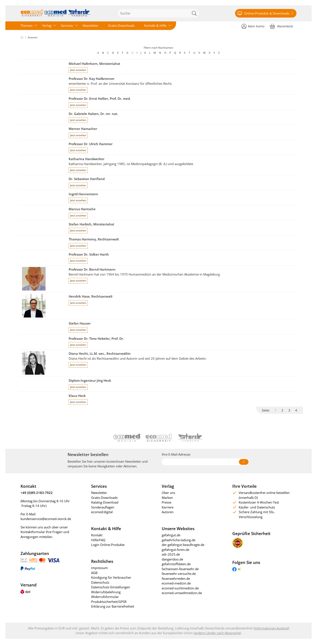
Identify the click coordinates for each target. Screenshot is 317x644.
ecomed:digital (102, 512)
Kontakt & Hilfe (155, 25)
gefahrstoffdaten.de (176, 564)
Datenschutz (100, 582)
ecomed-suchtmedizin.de (180, 588)
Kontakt (97, 535)
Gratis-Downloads (121, 25)
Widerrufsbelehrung (106, 592)
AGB (94, 573)
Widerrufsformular (105, 597)
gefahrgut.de (171, 535)
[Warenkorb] (281, 26)
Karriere (168, 507)
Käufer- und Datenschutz (257, 507)
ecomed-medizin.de (176, 583)
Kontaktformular (33, 532)
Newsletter (90, 25)
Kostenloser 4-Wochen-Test (259, 502)
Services (67, 25)
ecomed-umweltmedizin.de (182, 593)
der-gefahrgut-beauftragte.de (183, 545)
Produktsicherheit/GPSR (109, 602)
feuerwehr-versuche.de (179, 574)
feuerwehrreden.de (176, 578)
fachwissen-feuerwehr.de (180, 569)
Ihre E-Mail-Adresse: (176, 454)
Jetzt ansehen (78, 70)
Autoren (33, 37)
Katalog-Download (105, 502)
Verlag (47, 25)
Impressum (99, 568)
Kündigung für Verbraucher (111, 577)
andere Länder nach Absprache (217, 633)
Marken (167, 498)
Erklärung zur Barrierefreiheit (113, 606)
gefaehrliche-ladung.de (178, 540)
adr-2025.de (171, 554)
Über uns (168, 493)
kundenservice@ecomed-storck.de (46, 519)
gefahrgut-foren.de (176, 550)
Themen (27, 25)
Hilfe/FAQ (98, 540)
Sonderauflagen (103, 507)
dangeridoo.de (172, 559)
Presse (167, 502)
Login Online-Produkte (108, 545)
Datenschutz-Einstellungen (111, 587)
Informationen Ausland (271, 628)
